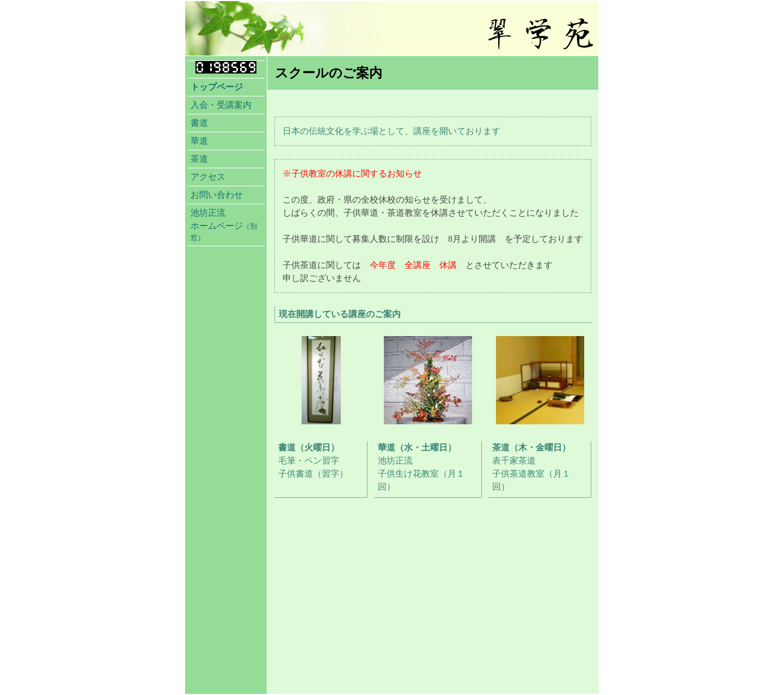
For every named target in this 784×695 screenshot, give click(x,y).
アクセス (208, 177)
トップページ (217, 87)
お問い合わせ (217, 195)
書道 (199, 123)
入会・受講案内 (221, 105)
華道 (199, 141)
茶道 (199, 159)
